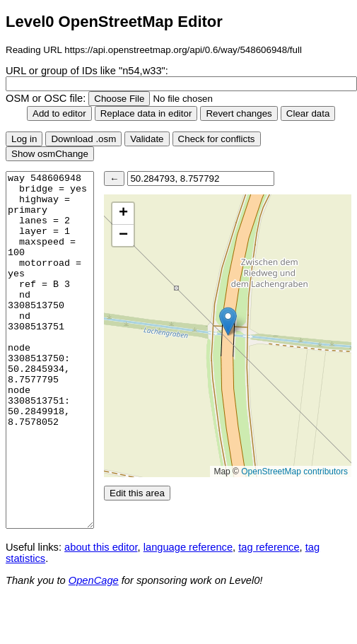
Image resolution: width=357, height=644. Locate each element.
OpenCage (94, 580)
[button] (228, 321)
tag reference (269, 547)
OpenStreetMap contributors (294, 472)
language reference (188, 547)
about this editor (101, 547)
